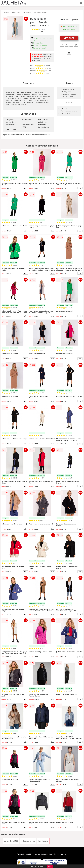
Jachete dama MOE (40, 12)
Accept (50, 866)
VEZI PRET (69, 38)
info (25, 188)
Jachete (6, 12)
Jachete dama (16, 12)
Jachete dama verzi (28, 841)
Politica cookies (60, 854)
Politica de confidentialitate (43, 854)
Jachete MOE (27, 12)
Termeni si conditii (24, 854)
